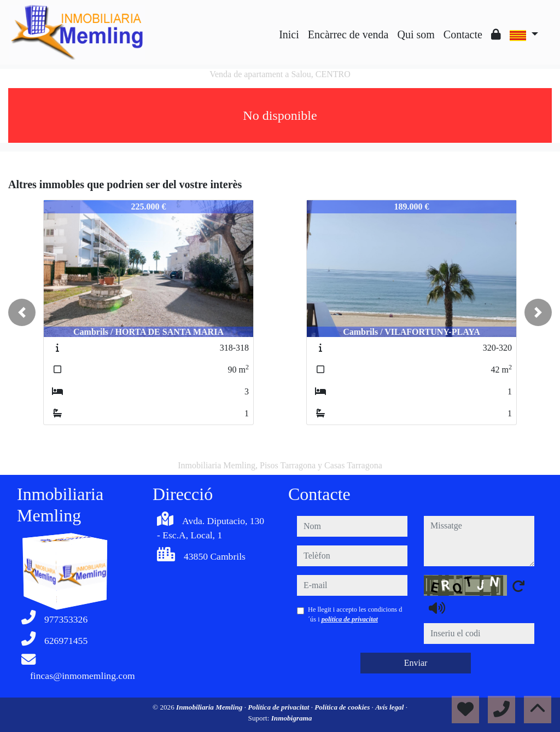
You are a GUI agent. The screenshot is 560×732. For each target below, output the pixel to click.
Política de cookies (343, 707)
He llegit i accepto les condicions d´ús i (355, 614)
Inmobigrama (292, 718)
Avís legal (390, 707)
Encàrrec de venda (348, 34)
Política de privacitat (279, 707)
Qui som (416, 34)
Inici (289, 34)
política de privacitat (350, 619)
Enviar (416, 663)
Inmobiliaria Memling (210, 707)
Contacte (463, 34)
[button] (22, 312)
